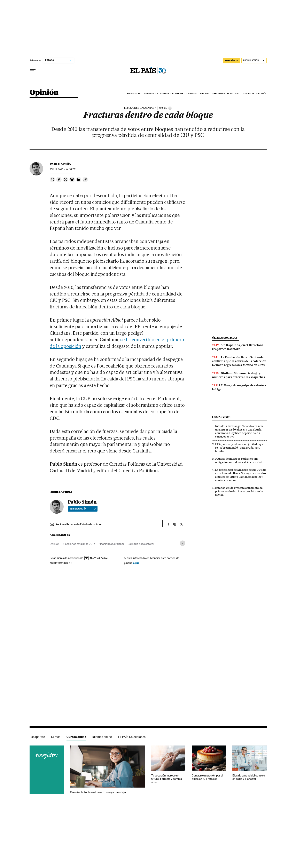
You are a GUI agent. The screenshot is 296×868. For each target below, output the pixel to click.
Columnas (163, 94)
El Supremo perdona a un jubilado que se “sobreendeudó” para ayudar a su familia (239, 448)
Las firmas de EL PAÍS (254, 94)
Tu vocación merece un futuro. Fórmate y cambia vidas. (167, 779)
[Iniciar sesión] (254, 61)
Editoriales (134, 94)
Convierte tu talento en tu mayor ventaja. (98, 792)
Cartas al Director (198, 94)
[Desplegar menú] (33, 71)
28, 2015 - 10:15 (62, 169)
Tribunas (149, 94)
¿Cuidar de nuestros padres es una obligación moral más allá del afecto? (239, 460)
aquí (136, 563)
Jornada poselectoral (141, 544)
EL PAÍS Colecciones (132, 737)
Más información (61, 563)
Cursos (56, 737)
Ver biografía (83, 509)
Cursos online (76, 737)
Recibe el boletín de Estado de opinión (79, 524)
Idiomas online (102, 737)
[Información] (170, 108)
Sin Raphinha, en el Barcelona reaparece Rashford (238, 347)
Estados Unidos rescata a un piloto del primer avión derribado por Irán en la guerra (239, 491)
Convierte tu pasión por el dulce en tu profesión (207, 777)
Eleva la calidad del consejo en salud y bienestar (249, 777)
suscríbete (232, 61)
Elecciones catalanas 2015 (79, 544)
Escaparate (37, 737)
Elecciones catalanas (139, 108)
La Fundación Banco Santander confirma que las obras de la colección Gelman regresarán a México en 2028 (239, 361)
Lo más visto (221, 417)
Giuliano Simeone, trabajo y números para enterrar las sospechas (239, 375)
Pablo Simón (60, 164)
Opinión (44, 93)
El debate (178, 94)
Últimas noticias (225, 338)
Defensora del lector (225, 94)
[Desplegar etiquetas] (183, 543)
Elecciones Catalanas (111, 544)
